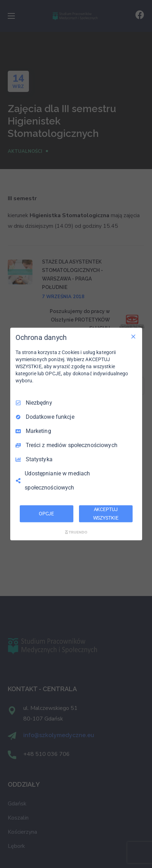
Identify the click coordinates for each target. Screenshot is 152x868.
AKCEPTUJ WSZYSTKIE (106, 514)
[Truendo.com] (76, 532)
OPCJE (46, 514)
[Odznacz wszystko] (133, 337)
